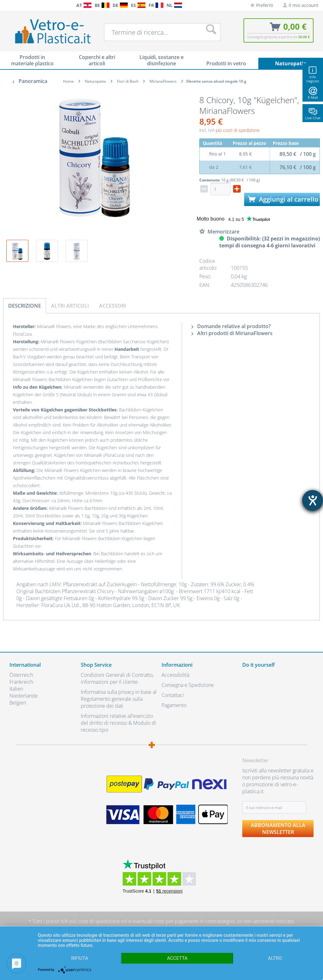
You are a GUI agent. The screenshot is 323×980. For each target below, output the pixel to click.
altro (275, 958)
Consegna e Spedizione (188, 685)
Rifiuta (80, 958)
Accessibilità (175, 675)
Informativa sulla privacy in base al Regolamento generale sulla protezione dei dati (119, 699)
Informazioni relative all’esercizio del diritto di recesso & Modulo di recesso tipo (118, 723)
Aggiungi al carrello (283, 199)
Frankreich (21, 682)
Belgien (18, 703)
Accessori (113, 306)
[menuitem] (6, 5)
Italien (16, 689)
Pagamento (174, 705)
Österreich (21, 675)
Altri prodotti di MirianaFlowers (232, 333)
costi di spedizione (99, 921)
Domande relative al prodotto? (231, 326)
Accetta (177, 958)
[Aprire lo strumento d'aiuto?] (313, 500)
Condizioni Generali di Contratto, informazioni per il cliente (117, 678)
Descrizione (25, 306)
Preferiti (262, 5)
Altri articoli (70, 306)
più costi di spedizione (238, 130)
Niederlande (24, 696)
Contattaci (173, 695)
